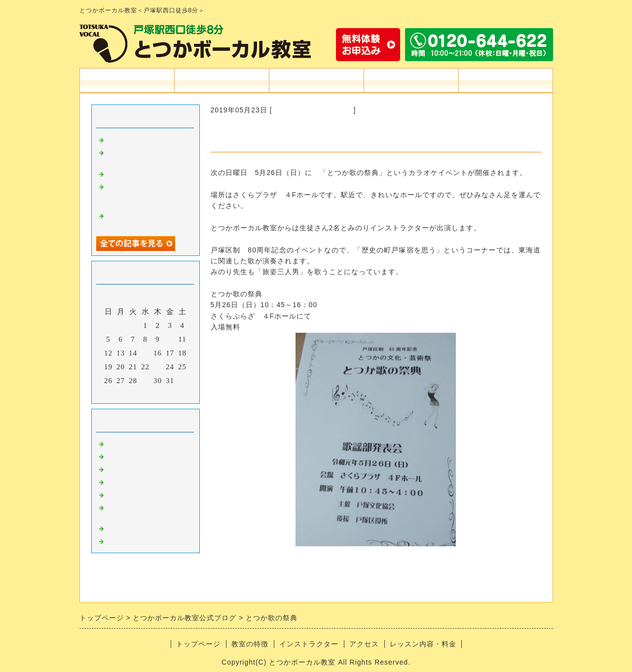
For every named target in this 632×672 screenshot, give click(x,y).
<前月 (125, 393)
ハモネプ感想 (130, 173)
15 (145, 353)
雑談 (114, 528)
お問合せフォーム (506, 80)
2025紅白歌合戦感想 (142, 139)
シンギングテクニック (146, 494)
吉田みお (122, 468)
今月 (146, 393)
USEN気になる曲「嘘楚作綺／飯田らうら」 (146, 219)
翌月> (166, 393)
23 (158, 367)
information (126, 443)
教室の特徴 (222, 80)
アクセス (411, 80)
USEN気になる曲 (136, 540)
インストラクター (316, 80)
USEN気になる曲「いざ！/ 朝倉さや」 (144, 156)
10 (170, 339)
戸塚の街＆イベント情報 (313, 110)
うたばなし (126, 481)
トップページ (127, 80)
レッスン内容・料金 (423, 644)
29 (145, 381)
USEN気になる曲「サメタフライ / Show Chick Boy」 (144, 194)
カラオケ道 (126, 456)
